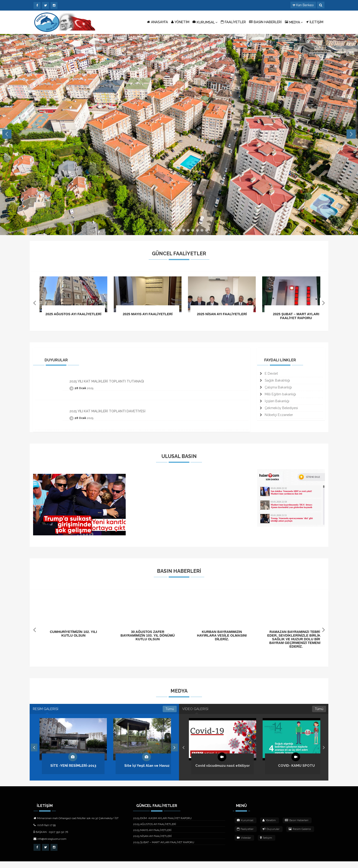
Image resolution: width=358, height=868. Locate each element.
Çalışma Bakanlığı (276, 389)
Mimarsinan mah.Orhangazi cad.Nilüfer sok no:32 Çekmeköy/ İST (76, 825)
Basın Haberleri (297, 827)
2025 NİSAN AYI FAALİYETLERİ (152, 843)
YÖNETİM (180, 22)
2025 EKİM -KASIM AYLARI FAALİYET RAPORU (162, 825)
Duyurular (271, 836)
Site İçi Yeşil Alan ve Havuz (147, 772)
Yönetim (269, 827)
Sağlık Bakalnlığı (275, 383)
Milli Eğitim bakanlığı (278, 396)
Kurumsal (245, 827)
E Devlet (269, 376)
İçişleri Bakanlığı (275, 403)
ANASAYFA (158, 22)
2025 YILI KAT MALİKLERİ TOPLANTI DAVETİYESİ (107, 413)
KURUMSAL (205, 22)
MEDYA (294, 22)
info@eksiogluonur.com (50, 846)
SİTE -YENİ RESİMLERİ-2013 (73, 772)
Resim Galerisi (300, 836)
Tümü (170, 713)
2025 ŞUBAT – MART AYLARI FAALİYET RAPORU (164, 849)
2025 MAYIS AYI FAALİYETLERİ (152, 837)
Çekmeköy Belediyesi (279, 410)
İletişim (266, 845)
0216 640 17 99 (45, 832)
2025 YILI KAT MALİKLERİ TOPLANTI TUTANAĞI (107, 383)
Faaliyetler (245, 836)
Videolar (244, 845)
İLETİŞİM (315, 22)
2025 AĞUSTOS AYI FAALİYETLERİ (155, 831)
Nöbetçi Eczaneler (276, 417)
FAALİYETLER (233, 22)
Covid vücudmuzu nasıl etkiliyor (223, 772)
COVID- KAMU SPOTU (296, 772)
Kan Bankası (305, 5)
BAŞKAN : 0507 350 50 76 (51, 839)
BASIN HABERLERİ (265, 22)
